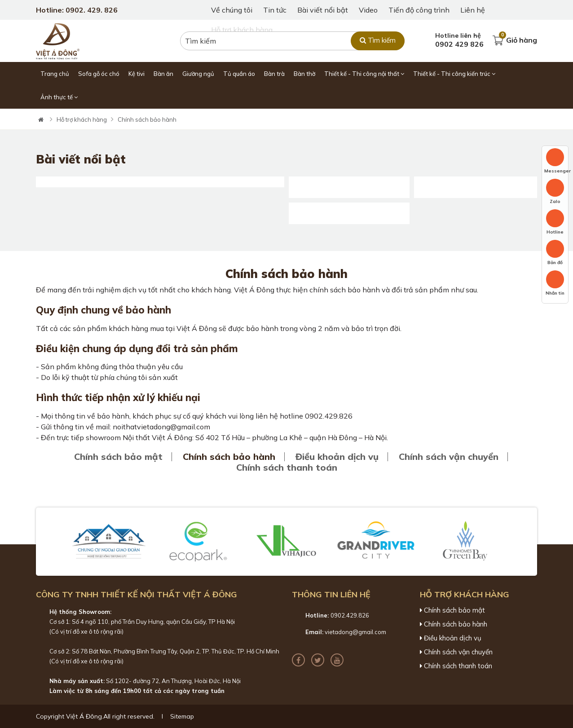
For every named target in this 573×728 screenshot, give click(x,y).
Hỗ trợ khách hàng (82, 119)
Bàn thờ (304, 74)
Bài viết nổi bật (323, 10)
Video (368, 10)
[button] (51, 542)
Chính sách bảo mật (118, 457)
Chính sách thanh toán (287, 468)
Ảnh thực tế (59, 97)
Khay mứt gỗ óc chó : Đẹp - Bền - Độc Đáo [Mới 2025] (349, 205)
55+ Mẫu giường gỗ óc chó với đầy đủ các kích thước (476, 179)
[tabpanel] (286, 109)
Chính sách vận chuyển (449, 457)
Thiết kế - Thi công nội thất (364, 74)
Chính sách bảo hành (147, 119)
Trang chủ (55, 74)
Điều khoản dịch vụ (337, 457)
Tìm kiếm (378, 40)
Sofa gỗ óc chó (99, 74)
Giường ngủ (198, 74)
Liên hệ (473, 10)
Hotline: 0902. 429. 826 (77, 10)
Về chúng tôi (232, 10)
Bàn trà (274, 74)
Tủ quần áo (239, 74)
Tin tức (275, 10)
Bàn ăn (163, 74)
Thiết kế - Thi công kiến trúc (454, 74)
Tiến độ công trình (419, 10)
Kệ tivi (137, 74)
